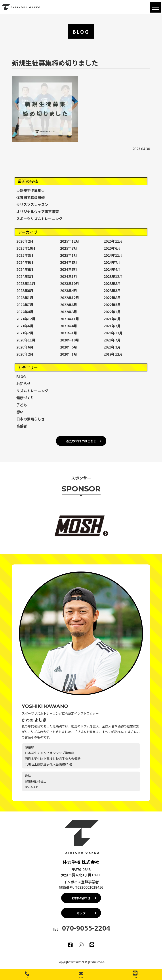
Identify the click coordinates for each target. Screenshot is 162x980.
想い (20, 412)
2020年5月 (69, 347)
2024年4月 (112, 269)
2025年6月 (112, 248)
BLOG (21, 377)
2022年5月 (112, 305)
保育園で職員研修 (30, 197)
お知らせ (23, 384)
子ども (22, 405)
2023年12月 (113, 276)
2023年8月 (112, 283)
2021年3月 (112, 326)
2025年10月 (26, 248)
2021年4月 (69, 326)
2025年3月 (25, 255)
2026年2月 (25, 241)
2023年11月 (26, 283)
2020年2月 (25, 354)
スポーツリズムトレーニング (39, 219)
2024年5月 (69, 269)
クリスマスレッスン (32, 204)
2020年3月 (112, 347)
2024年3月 (25, 276)
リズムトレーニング (32, 391)
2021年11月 (70, 319)
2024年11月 (113, 255)
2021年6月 (25, 326)
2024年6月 (25, 269)
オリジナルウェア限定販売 (38, 212)
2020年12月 (113, 333)
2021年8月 (112, 319)
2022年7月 (25, 305)
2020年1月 (69, 354)
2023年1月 (25, 298)
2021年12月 (26, 319)
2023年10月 (70, 283)
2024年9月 (25, 262)
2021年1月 (69, 333)
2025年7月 (69, 248)
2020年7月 (112, 340)
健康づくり (25, 398)
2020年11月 (26, 340)
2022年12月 (70, 298)
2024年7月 (112, 262)
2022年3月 (69, 312)
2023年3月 (112, 290)
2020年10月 (70, 340)
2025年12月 (70, 241)
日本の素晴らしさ (30, 419)
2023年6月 (25, 290)
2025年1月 (69, 255)
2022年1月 (112, 312)
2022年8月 (112, 298)
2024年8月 (69, 262)
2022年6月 (69, 305)
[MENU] (155, 7)
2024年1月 (69, 276)
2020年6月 (25, 347)
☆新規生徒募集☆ (30, 190)
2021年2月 (25, 333)
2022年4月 (25, 312)
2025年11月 (113, 241)
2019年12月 (113, 354)
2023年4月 (69, 290)
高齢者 (22, 426)
